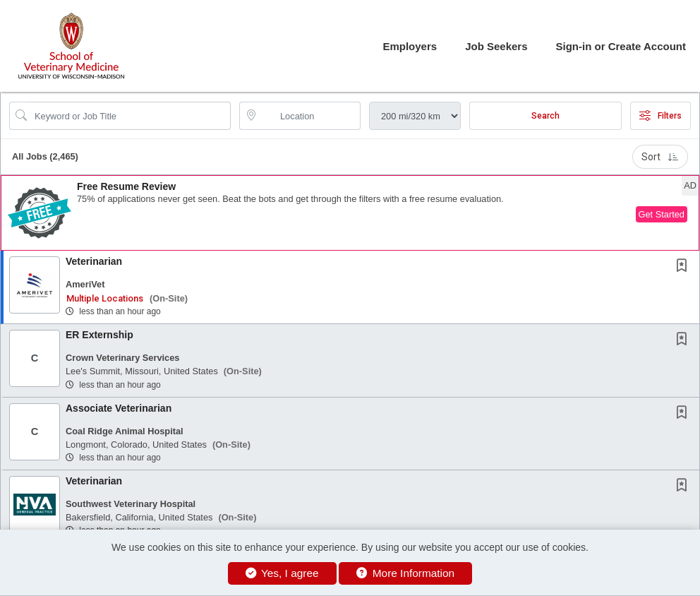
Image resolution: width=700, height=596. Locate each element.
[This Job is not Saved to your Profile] (684, 267)
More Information (405, 573)
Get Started (662, 214)
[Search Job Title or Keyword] (130, 116)
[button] (350, 213)
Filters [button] (660, 116)
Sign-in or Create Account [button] (621, 46)
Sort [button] (660, 157)
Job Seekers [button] (496, 46)
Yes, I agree (282, 573)
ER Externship (99, 335)
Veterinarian (94, 261)
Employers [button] (410, 46)
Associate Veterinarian (119, 408)
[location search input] (310, 116)
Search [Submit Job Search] (545, 116)
